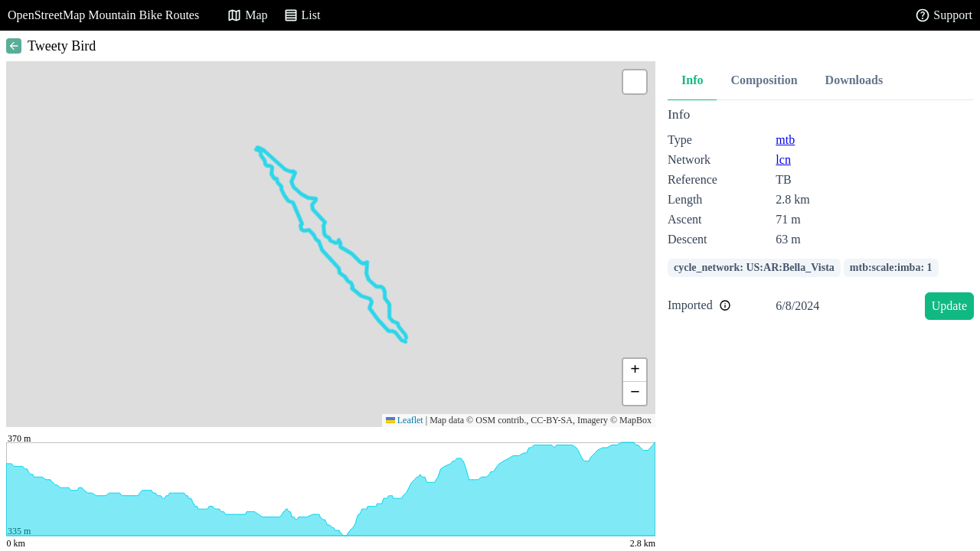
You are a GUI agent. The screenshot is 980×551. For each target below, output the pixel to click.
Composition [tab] (764, 80)
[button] (635, 82)
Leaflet (405, 420)
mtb (785, 140)
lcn (783, 160)
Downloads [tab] (854, 80)
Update (949, 306)
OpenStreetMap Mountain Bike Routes (103, 15)
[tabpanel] (821, 216)
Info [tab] (692, 80)
